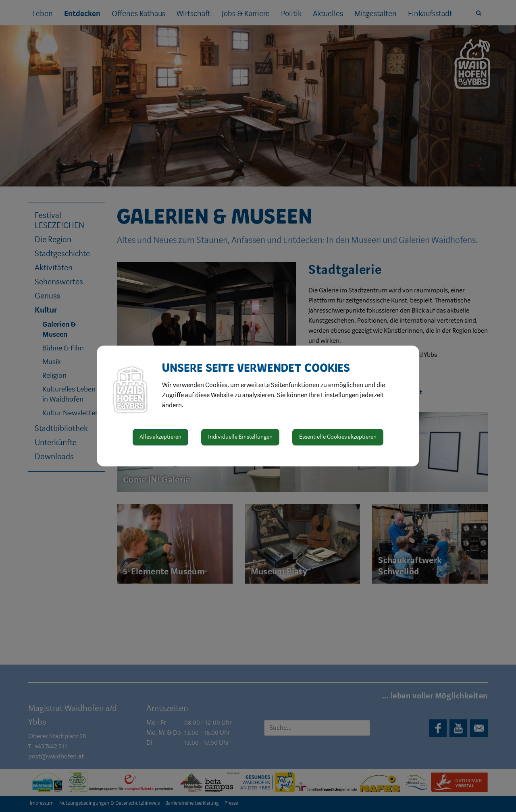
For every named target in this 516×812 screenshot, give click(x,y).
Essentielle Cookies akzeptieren (338, 437)
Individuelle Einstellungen (240, 437)
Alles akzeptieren (160, 437)
